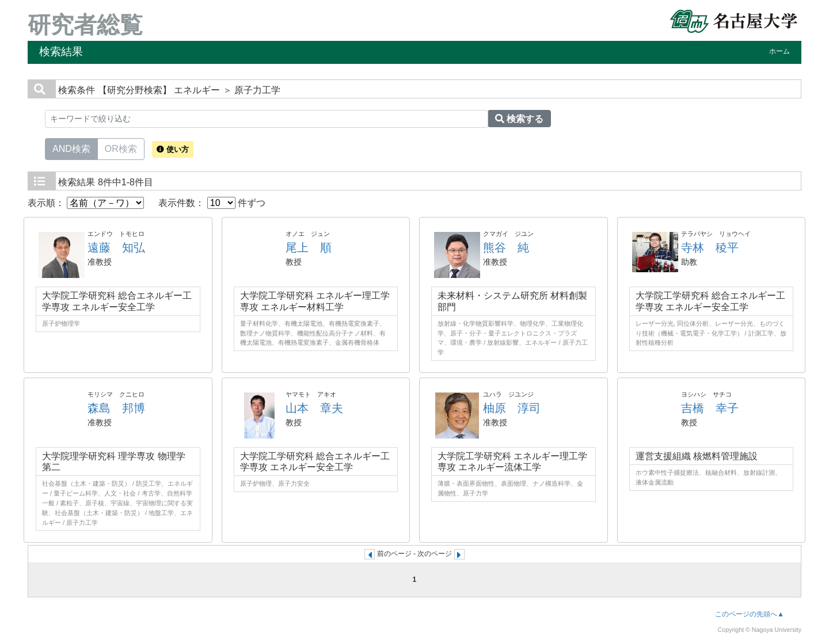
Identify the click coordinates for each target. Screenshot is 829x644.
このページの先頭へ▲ (750, 614)
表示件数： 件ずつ (212, 203)
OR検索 (121, 148)
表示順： (86, 203)
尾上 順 (309, 247)
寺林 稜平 (710, 247)
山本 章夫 (314, 408)
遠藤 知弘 (116, 247)
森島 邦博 (116, 408)
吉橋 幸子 (710, 408)
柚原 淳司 (512, 408)
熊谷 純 (506, 247)
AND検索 (71, 148)
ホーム (779, 51)
